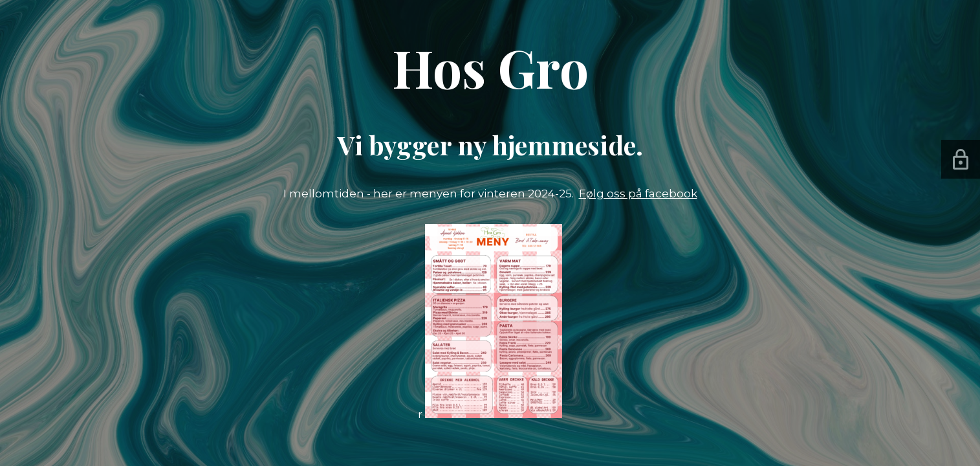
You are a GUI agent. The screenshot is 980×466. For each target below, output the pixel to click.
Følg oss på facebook (638, 194)
